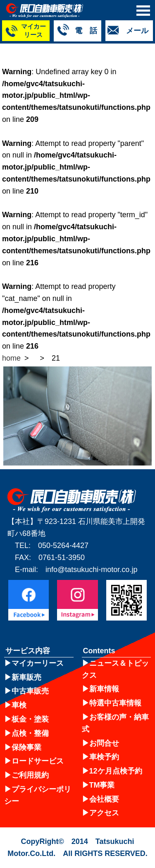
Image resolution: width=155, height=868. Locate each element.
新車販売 (26, 677)
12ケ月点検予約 (116, 771)
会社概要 (104, 799)
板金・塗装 (30, 719)
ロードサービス (38, 761)
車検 (19, 705)
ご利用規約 (30, 775)
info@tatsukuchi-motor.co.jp (91, 570)
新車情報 (104, 689)
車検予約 (104, 757)
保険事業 (26, 747)
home (11, 358)
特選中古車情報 (115, 703)
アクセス (104, 813)
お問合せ (104, 743)
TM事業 (102, 785)
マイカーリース (38, 663)
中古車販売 (30, 691)
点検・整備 (30, 733)
